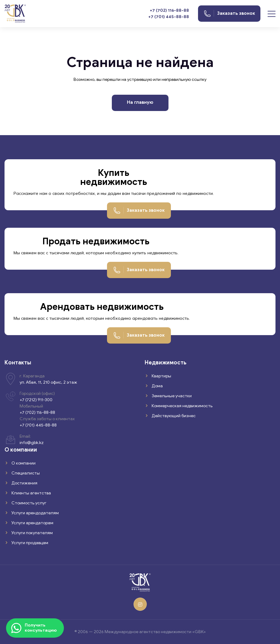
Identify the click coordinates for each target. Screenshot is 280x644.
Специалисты (25, 473)
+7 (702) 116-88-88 (169, 10)
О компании (23, 463)
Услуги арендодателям (35, 513)
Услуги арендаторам (32, 523)
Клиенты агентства (31, 493)
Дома (157, 386)
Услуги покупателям (32, 533)
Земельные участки (171, 396)
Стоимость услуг (28, 503)
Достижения (24, 483)
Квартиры (161, 376)
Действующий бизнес (173, 416)
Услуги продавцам (29, 543)
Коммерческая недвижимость (182, 406)
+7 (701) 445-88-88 (169, 17)
